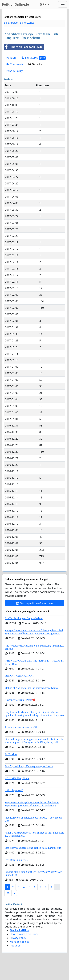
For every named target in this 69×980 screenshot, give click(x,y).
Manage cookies (20, 942)
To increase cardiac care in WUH (22, 727)
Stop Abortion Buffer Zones (19, 23)
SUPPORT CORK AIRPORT (20, 676)
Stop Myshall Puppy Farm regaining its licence (29, 766)
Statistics (35, 64)
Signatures (34, 58)
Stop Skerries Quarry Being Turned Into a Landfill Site (33, 848)
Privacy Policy (14, 71)
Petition (11, 58)
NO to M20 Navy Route (17, 778)
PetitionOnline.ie (15, 4)
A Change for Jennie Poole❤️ (20, 700)
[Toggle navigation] (63, 4)
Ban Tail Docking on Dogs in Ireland (24, 618)
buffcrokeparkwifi (14, 790)
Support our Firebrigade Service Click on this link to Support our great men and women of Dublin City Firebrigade (32, 806)
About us (15, 946)
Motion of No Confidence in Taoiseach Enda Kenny (31, 688)
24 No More (11, 754)
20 (8, 893)
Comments (15, 64)
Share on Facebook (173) (23, 47)
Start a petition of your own (34, 603)
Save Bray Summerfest (16, 860)
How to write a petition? (24, 934)
